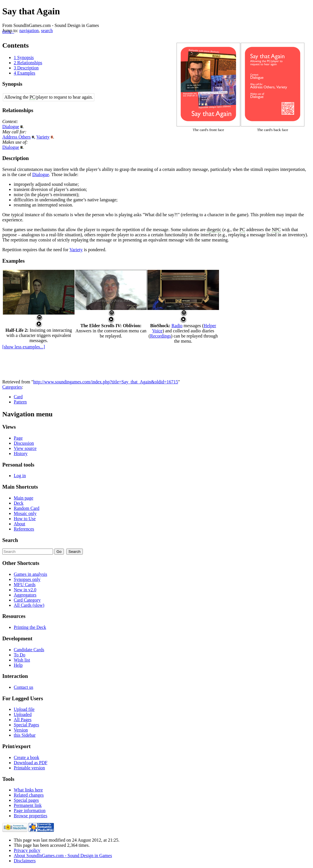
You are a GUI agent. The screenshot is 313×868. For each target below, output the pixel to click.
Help (18, 665)
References (24, 529)
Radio (177, 326)
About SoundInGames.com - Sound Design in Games (63, 856)
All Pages (23, 720)
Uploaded (23, 714)
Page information (30, 811)
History (21, 453)
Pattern (20, 402)
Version (21, 730)
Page (18, 438)
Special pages (26, 800)
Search (10, 540)
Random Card (27, 508)
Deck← (8, 32)
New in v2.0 (25, 590)
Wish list (22, 660)
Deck (19, 503)
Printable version (29, 768)
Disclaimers (25, 861)
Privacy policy (27, 850)
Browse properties (31, 816)
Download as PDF (31, 763)
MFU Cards (25, 585)
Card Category (27, 600)
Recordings (160, 336)
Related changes (29, 795)
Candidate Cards (29, 650)
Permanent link (28, 805)
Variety (43, 137)
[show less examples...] (24, 347)
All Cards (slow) (29, 605)
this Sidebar (25, 735)
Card (18, 397)
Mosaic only (25, 513)
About (19, 524)
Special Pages (26, 725)
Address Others (16, 137)
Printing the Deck (30, 627)
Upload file (24, 709)
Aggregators (25, 595)
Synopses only (27, 579)
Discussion (24, 443)
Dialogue (11, 127)
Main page (24, 498)
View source (25, 448)
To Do (19, 655)
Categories (12, 387)
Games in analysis (30, 574)
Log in (20, 476)
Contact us (24, 687)
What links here (28, 790)
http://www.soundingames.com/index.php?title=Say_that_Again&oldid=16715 (106, 382)
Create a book (27, 757)
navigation (29, 31)
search (47, 31)
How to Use (25, 519)
